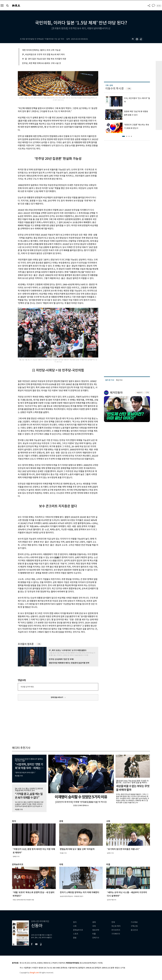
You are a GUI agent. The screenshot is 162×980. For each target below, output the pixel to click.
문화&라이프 (78, 930)
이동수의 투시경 (114, 89)
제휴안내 (47, 963)
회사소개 (23, 963)
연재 (113, 922)
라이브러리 (116, 930)
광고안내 (134, 930)
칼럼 (75, 938)
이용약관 (62, 963)
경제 (94, 922)
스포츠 (76, 934)
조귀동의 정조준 (26, 644)
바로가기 (140, 393)
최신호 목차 (116, 926)
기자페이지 (116, 934)
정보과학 (96, 930)
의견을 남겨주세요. (27, 687)
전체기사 (96, 938)
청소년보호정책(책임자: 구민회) (91, 963)
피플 (94, 934)
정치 (75, 922)
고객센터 (54, 963)
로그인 (159, 6)
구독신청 (134, 926)
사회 (75, 926)
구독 (39, 644)
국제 (94, 926)
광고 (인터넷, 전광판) (35, 963)
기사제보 (134, 922)
